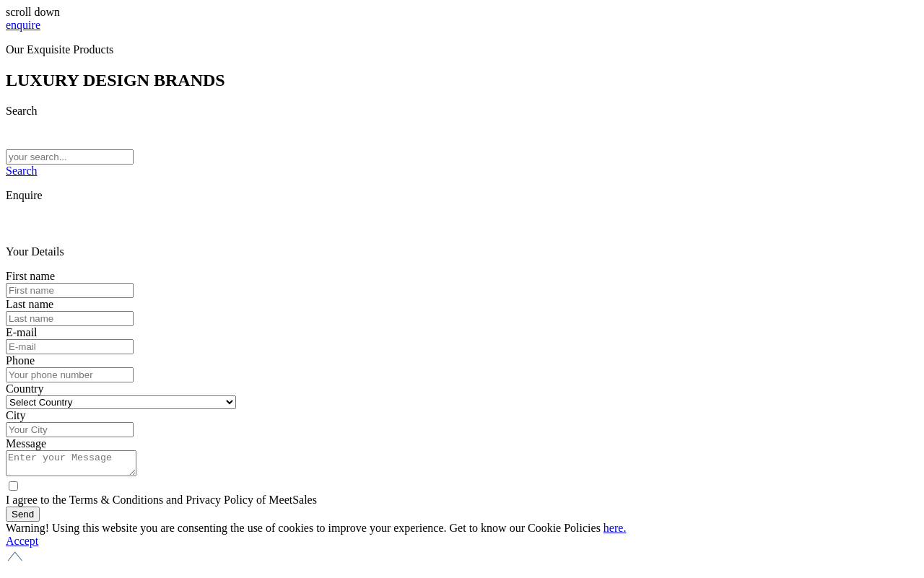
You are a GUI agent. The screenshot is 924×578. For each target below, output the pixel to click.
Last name (30, 304)
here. (615, 532)
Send (23, 518)
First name (30, 276)
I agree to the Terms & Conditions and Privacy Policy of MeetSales (161, 504)
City (16, 415)
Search (22, 171)
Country (25, 389)
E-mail (22, 332)
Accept (22, 545)
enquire (23, 25)
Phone (20, 360)
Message (26, 443)
